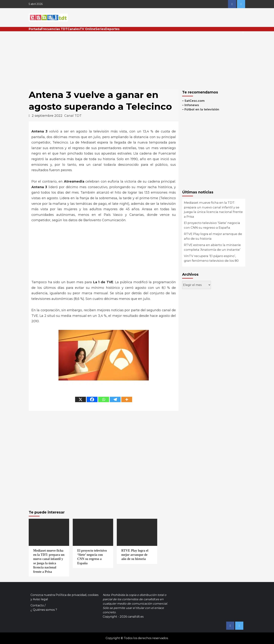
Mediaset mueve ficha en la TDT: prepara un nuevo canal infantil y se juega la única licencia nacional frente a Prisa (213, 210)
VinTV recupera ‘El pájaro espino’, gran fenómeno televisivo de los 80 (211, 258)
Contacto (37, 605)
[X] (81, 399)
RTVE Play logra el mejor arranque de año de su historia (213, 236)
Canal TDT (73, 116)
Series (100, 29)
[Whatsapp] (104, 399)
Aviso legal (40, 599)
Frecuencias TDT (54, 29)
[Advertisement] (137, 58)
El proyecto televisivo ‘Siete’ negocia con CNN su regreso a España (212, 225)
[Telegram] (115, 399)
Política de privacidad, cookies (77, 595)
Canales (74, 29)
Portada (35, 29)
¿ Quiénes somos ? (44, 610)
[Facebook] (92, 399)
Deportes (112, 29)
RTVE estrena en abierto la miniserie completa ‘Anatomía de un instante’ (212, 247)
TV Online (88, 29)
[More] (127, 399)
